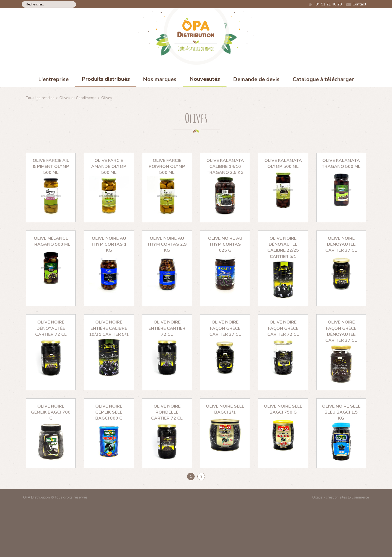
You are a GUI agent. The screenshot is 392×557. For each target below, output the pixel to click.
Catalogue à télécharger (323, 79)
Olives (107, 98)
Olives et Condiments (78, 98)
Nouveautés (205, 79)
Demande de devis (256, 79)
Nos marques (160, 79)
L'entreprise (53, 79)
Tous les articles (40, 98)
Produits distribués (106, 79)
